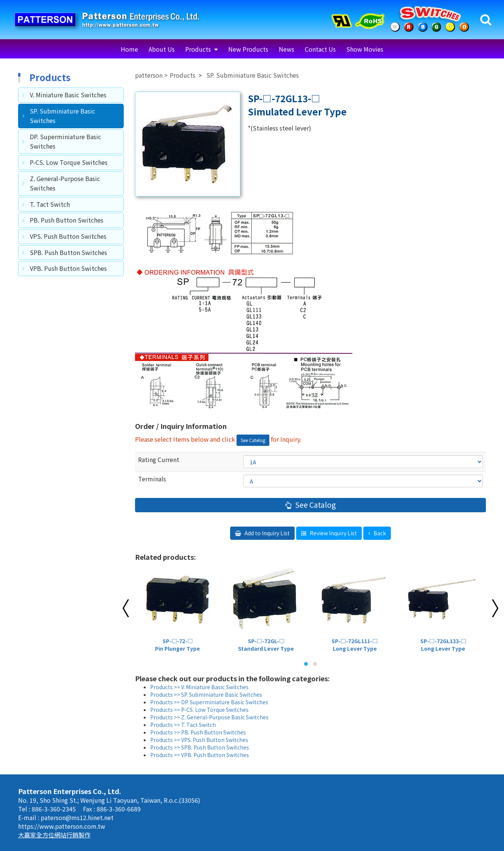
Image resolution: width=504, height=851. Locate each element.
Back (379, 533)
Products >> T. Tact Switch (183, 725)
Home (129, 49)
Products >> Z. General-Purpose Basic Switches (209, 717)
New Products (248, 49)
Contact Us (320, 49)
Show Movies (365, 49)
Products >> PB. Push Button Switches (198, 732)
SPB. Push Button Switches (68, 252)
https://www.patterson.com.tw (62, 826)
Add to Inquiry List (267, 533)
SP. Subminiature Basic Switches (62, 116)
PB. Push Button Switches (67, 220)
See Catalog (315, 505)
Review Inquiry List (333, 533)
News (287, 49)
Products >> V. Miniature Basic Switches (199, 687)
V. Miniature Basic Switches (68, 95)
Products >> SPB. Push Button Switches (200, 747)
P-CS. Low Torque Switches (69, 162)
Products (199, 49)
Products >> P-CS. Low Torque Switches (199, 710)
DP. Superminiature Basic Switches (65, 141)
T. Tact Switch (50, 204)
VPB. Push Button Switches (68, 268)
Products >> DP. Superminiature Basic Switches (209, 702)
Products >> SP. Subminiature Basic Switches (206, 694)
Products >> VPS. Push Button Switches (199, 740)
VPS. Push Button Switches (68, 236)
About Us (162, 49)
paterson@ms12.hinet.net (77, 817)
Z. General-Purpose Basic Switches (65, 183)
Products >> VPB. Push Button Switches (200, 755)
